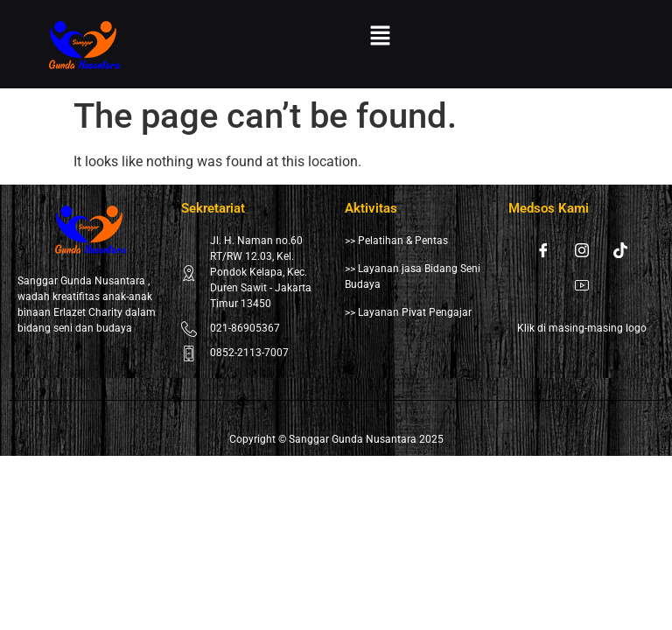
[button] (380, 37)
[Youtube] (582, 285)
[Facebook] (543, 250)
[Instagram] (582, 250)
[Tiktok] (620, 250)
